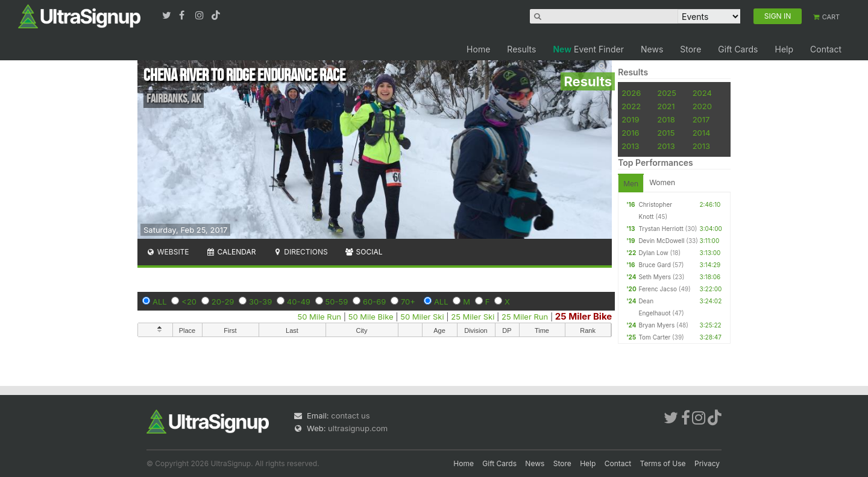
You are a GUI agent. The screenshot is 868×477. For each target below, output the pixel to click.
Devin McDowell (661, 241)
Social (364, 252)
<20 (189, 302)
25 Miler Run (525, 317)
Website (168, 252)
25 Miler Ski (473, 317)
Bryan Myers (656, 325)
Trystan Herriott (661, 229)
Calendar (231, 252)
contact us (350, 415)
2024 (702, 93)
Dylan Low (653, 253)
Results (521, 49)
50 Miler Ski (422, 317)
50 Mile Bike (371, 317)
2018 (666, 119)
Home (478, 49)
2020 (702, 106)
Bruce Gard (654, 265)
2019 (630, 119)
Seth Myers (655, 277)
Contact (826, 49)
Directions (300, 252)
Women (662, 182)
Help (784, 49)
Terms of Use (663, 463)
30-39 (260, 302)
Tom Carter (654, 337)
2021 (666, 106)
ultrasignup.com (358, 428)
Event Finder (588, 49)
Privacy (707, 463)
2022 (631, 106)
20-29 (223, 302)
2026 (631, 93)
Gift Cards (738, 49)
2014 (702, 133)
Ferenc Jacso (658, 289)
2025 (667, 93)
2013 (630, 146)
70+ (408, 302)
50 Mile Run (319, 317)
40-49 (299, 302)
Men (631, 184)
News (652, 49)
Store (690, 49)
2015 (666, 133)
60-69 (374, 302)
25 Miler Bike (583, 316)
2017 (701, 119)
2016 (630, 133)
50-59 (337, 302)
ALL (160, 302)
